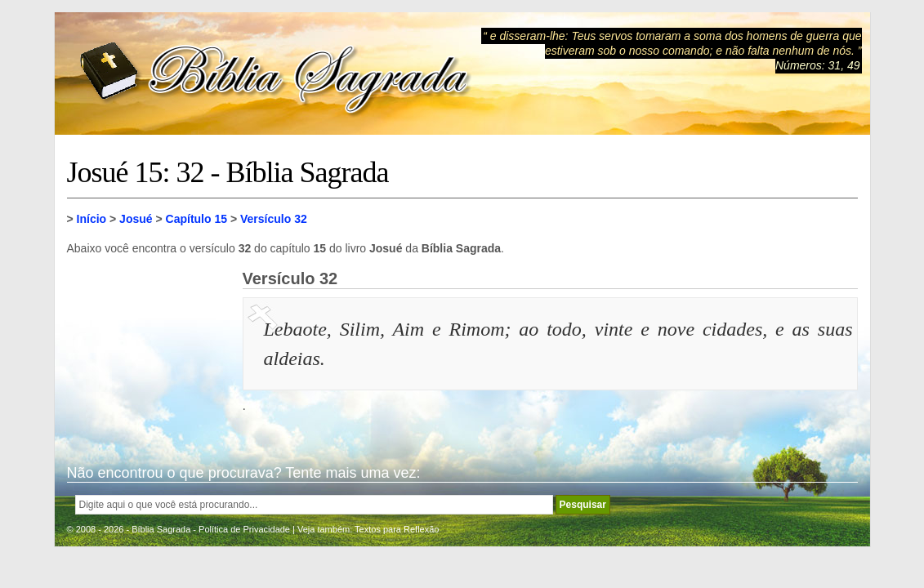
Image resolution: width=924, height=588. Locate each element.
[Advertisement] (149, 351)
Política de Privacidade (244, 529)
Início (92, 219)
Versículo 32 (274, 219)
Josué (136, 219)
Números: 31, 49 (818, 65)
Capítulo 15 (196, 219)
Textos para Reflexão (397, 529)
